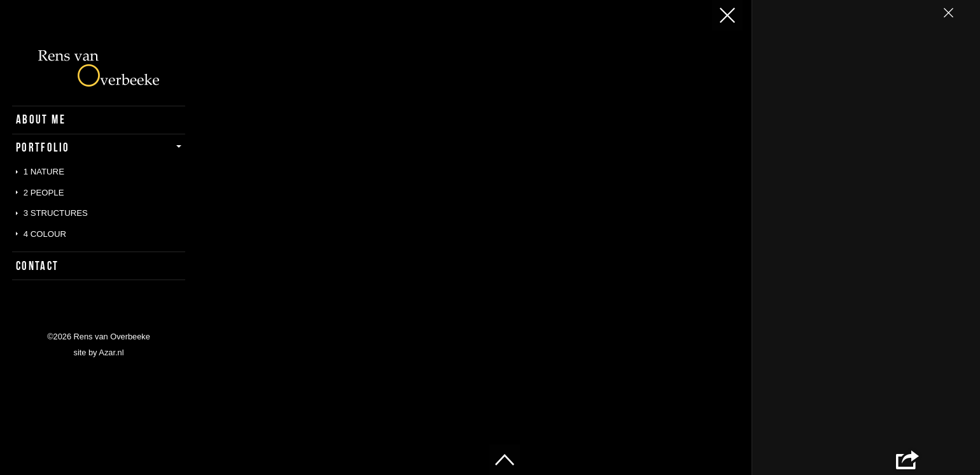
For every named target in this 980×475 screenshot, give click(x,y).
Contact (38, 266)
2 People (44, 193)
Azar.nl (111, 352)
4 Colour (45, 234)
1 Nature (44, 172)
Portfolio (43, 147)
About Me (41, 119)
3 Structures (56, 213)
